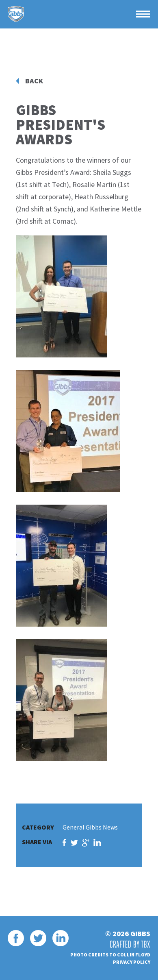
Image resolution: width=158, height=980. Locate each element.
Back (34, 81)
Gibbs (16, 14)
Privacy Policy (132, 962)
